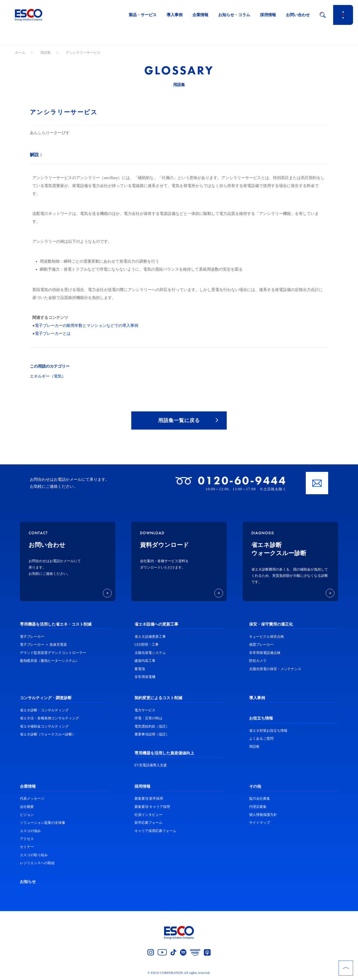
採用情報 (268, 15)
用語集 (45, 53)
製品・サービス (143, 15)
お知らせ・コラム (234, 15)
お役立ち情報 (261, 719)
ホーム (20, 53)
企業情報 (200, 15)
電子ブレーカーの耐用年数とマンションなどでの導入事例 (87, 325)
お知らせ (28, 882)
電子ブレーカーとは (53, 333)
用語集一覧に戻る (179, 421)
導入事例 (175, 15)
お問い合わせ (298, 15)
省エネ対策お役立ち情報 (268, 731)
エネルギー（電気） (48, 376)
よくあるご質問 (261, 739)
